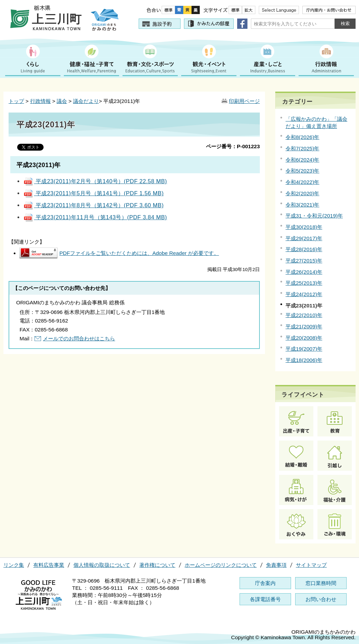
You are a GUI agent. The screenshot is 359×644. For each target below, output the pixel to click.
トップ (16, 101)
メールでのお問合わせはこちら (79, 338)
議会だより (86, 101)
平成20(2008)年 (304, 338)
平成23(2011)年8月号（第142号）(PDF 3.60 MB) (94, 205)
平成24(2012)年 (304, 294)
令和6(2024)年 (302, 160)
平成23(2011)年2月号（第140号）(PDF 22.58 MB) (95, 181)
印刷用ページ (244, 101)
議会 (62, 101)
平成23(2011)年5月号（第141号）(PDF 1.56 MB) (94, 193)
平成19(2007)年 (304, 349)
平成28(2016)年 (304, 249)
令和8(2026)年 (302, 137)
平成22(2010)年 (304, 315)
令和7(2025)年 (302, 148)
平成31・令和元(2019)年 (314, 216)
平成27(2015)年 (304, 261)
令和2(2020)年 (302, 193)
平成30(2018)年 (304, 227)
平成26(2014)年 (304, 272)
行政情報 (40, 101)
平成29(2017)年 (304, 238)
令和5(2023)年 (302, 171)
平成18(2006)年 (304, 360)
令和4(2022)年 (302, 182)
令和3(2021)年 (302, 205)
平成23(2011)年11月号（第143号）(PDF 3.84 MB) (95, 217)
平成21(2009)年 (304, 326)
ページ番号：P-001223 (233, 146)
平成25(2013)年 (304, 283)
